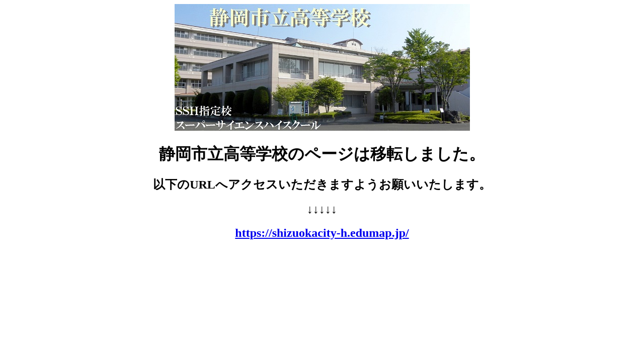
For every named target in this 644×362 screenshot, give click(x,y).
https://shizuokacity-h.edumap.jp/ (322, 233)
